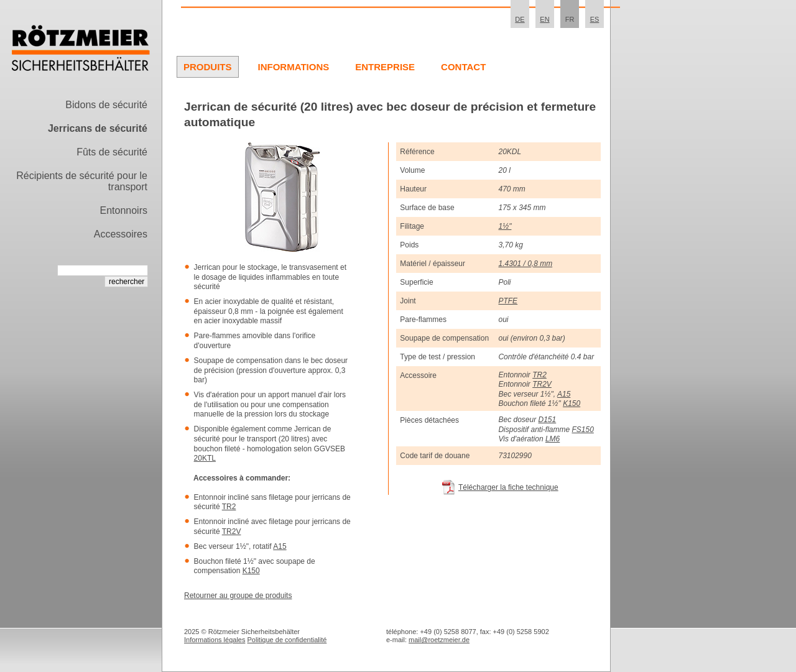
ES (595, 19)
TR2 (229, 507)
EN (544, 19)
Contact (463, 67)
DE (520, 19)
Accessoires (121, 234)
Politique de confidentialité (287, 640)
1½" (505, 226)
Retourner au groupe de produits (238, 596)
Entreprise (385, 67)
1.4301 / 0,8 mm (525, 264)
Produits (208, 67)
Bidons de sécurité (106, 105)
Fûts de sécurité (112, 152)
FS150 (582, 430)
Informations (294, 67)
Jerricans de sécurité (98, 128)
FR (570, 19)
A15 (280, 546)
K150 (251, 571)
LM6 (553, 439)
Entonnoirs (124, 210)
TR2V (232, 532)
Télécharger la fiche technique (508, 487)
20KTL (205, 458)
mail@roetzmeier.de (439, 640)
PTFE (508, 301)
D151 (548, 420)
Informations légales (215, 640)
